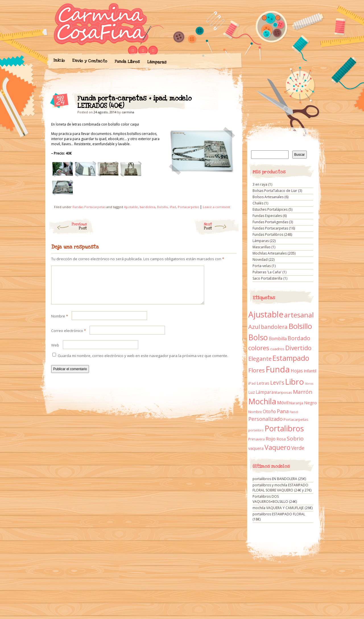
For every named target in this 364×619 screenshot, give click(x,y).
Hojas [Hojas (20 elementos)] (297, 371)
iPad (173, 207)
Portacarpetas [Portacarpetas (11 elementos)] (296, 419)
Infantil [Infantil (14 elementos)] (310, 371)
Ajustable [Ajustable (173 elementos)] (266, 314)
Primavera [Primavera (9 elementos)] (257, 439)
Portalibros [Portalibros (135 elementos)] (284, 428)
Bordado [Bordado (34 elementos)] (299, 338)
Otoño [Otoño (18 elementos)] (269, 411)
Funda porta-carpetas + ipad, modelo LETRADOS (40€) (227, 100)
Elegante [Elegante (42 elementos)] (260, 358)
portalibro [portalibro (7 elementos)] (256, 430)
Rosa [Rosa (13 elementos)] (281, 439)
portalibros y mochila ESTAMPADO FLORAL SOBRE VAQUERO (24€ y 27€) (282, 488)
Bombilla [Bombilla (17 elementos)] (278, 339)
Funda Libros (127, 62)
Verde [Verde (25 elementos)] (298, 448)
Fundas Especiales (267, 216)
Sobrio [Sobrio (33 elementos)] (295, 438)
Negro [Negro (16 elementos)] (310, 403)
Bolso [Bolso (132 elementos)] (258, 337)
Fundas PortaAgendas (270, 222)
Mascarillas (261, 247)
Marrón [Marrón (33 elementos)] (303, 392)
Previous (68, 226)
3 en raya (260, 184)
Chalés (258, 203)
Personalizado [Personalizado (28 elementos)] (265, 419)
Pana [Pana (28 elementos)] (283, 411)
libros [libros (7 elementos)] (309, 384)
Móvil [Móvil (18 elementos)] (283, 403)
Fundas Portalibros (268, 234)
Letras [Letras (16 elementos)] (263, 383)
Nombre (60, 323)
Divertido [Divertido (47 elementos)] (298, 348)
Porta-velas (262, 266)
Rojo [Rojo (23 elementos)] (271, 439)
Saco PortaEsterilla (267, 278)
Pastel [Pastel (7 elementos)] (294, 412)
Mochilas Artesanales (270, 253)
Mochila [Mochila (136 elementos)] (262, 401)
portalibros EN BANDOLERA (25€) (279, 479)
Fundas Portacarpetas (89, 207)
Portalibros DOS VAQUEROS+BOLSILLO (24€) (275, 499)
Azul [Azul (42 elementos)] (254, 327)
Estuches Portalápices (270, 209)
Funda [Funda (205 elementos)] (278, 369)
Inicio (59, 60)
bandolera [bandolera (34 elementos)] (274, 327)
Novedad (260, 260)
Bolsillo (162, 207)
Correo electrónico (69, 337)
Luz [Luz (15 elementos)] (252, 392)
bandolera (147, 207)
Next (222, 226)
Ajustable (131, 207)
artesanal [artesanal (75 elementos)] (299, 315)
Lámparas (157, 62)
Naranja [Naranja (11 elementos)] (296, 403)
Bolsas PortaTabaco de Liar (275, 191)
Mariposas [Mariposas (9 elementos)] (283, 392)
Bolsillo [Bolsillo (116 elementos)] (300, 326)
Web (55, 352)
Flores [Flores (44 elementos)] (257, 370)
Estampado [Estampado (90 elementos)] (291, 358)
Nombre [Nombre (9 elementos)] (255, 412)
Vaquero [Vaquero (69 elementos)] (277, 447)
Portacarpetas (188, 207)
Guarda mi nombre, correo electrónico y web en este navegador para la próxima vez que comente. (143, 362)
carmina (128, 112)
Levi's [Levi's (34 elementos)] (277, 383)
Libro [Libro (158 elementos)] (294, 382)
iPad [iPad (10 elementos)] (252, 383)
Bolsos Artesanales (268, 197)
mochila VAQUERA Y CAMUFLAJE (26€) (283, 508)
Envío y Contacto (89, 61)
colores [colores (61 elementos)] (259, 348)
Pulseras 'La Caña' (267, 272)
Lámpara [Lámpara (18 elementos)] (265, 392)
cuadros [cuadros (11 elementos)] (277, 349)
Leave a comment (217, 207)
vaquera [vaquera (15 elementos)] (256, 448)
